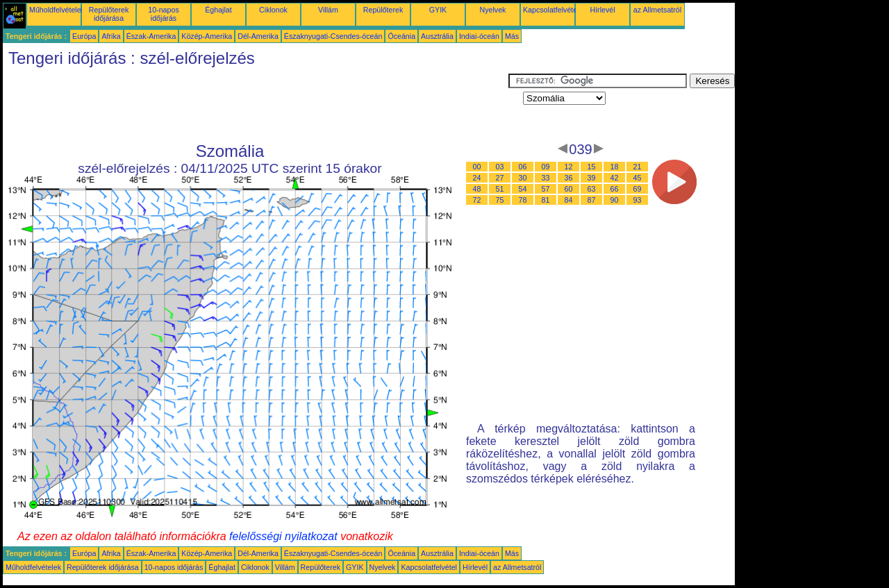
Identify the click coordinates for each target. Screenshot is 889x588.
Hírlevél (602, 10)
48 (477, 189)
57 (546, 189)
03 (500, 167)
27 (500, 178)
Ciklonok (273, 10)
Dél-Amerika (258, 36)
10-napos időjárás (163, 14)
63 (592, 189)
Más (512, 36)
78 (523, 200)
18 (615, 167)
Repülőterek (383, 10)
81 (546, 200)
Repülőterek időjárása (109, 14)
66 (615, 189)
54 (523, 189)
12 (569, 167)
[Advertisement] (256, 105)
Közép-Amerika (207, 36)
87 (592, 200)
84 (569, 200)
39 (592, 178)
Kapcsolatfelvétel (551, 10)
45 (638, 178)
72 (477, 200)
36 (569, 178)
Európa (84, 36)
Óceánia (401, 36)
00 (477, 167)
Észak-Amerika (151, 36)
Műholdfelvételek (57, 10)
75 (500, 200)
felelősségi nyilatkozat (283, 536)
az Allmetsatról (657, 10)
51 (500, 189)
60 (569, 189)
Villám (328, 10)
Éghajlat (218, 10)
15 (592, 167)
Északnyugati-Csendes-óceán (333, 36)
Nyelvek (493, 10)
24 (477, 178)
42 (615, 178)
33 (546, 178)
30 (523, 178)
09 (546, 167)
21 (638, 167)
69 (638, 189)
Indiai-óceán (479, 36)
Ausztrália (437, 36)
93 (638, 200)
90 (615, 200)
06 (523, 167)
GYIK (438, 10)
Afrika (111, 36)
